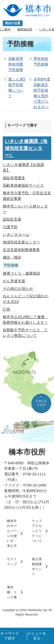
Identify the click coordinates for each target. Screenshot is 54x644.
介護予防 (10, 227)
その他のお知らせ (18, 289)
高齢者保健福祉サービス (23, 185)
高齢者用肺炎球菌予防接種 (16, 64)
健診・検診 (12, 257)
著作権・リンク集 (12, 592)
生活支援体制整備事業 (21, 250)
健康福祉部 (25, 29)
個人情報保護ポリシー (37, 566)
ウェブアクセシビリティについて (37, 531)
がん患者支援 (14, 281)
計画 (6, 309)
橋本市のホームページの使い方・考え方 (12, 533)
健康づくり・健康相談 (21, 273)
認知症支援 (12, 219)
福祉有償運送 (14, 178)
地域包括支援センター (21, 242)
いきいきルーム (16, 234)
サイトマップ (12, 562)
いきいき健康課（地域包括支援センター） (26, 148)
